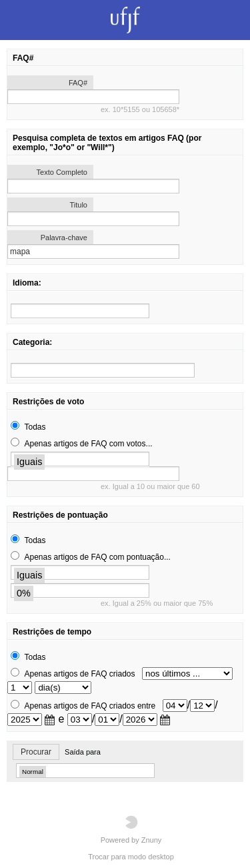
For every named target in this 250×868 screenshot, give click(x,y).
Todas (35, 427)
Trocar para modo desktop (131, 857)
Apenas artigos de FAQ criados (79, 674)
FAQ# (78, 83)
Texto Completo (62, 172)
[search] (80, 311)
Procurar (36, 752)
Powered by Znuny (131, 830)
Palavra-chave (64, 238)
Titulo (79, 205)
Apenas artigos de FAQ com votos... (88, 444)
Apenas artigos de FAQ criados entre (90, 706)
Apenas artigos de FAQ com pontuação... (97, 557)
